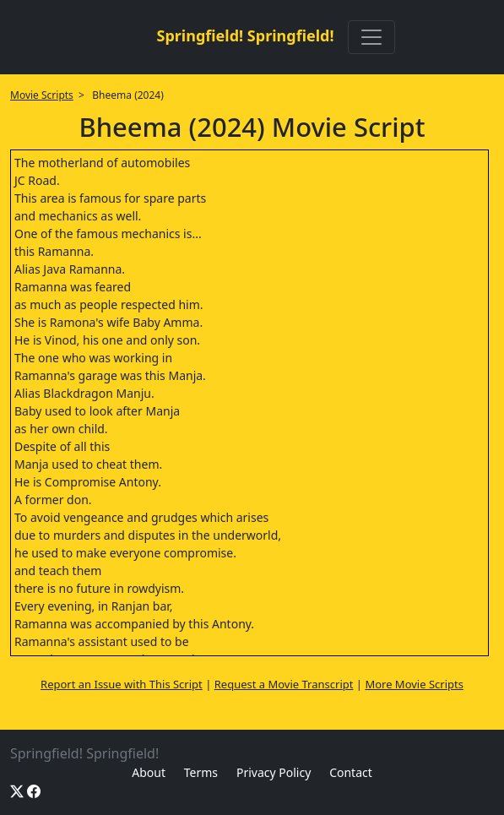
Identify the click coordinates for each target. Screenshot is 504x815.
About (149, 772)
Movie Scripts (42, 95)
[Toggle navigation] (371, 37)
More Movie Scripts (414, 684)
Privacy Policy (274, 772)
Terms (201, 772)
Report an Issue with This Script (122, 684)
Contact (351, 772)
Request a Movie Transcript (284, 684)
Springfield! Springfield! (245, 35)
